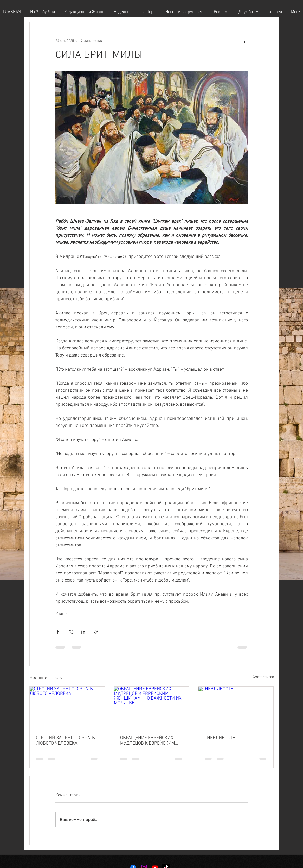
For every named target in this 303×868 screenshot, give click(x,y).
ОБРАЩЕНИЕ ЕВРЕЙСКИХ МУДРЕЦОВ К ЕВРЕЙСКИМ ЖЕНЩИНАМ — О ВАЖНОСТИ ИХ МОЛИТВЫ (151, 741)
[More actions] (245, 41)
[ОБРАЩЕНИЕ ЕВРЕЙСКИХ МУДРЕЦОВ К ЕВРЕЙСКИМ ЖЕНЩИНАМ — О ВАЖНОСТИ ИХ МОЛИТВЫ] (151, 708)
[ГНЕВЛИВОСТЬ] (236, 708)
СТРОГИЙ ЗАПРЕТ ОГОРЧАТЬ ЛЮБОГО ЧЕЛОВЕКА (65, 741)
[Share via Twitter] (71, 632)
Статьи (62, 614)
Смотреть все (263, 677)
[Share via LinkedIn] (83, 632)
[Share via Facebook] (58, 632)
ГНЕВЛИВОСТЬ (220, 738)
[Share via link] (96, 632)
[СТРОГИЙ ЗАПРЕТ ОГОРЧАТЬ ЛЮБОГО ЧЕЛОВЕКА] (67, 708)
